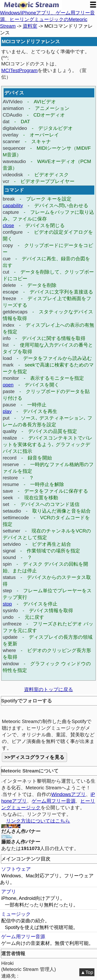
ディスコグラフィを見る (37, 757)
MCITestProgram (19, 70)
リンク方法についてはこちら (38, 821)
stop (7, 604)
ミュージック (48, 921)
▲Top (87, 972)
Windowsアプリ (69, 794)
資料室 (30, 26)
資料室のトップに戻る (49, 689)
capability (13, 205)
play (7, 411)
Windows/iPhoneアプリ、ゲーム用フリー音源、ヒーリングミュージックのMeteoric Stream (47, 19)
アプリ (48, 898)
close (8, 225)
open (8, 385)
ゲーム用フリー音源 (54, 801)
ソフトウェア (48, 876)
